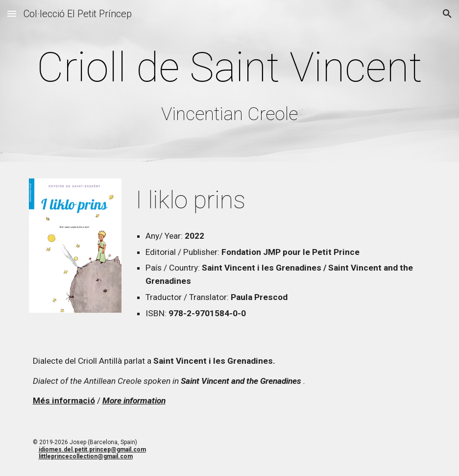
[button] (12, 13)
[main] (230, 83)
